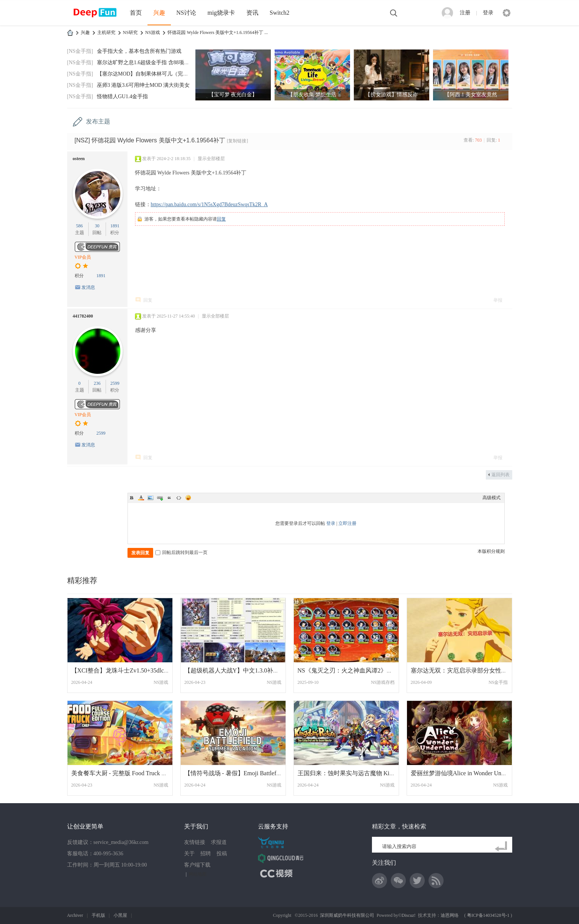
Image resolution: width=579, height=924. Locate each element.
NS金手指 (498, 682)
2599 (115, 383)
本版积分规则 (491, 551)
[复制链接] (237, 141)
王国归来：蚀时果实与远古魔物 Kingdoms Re (357, 773)
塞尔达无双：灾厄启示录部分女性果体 (462, 670)
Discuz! (409, 915)
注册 (465, 13)
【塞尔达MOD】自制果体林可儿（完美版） (148, 74)
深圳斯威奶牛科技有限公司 (347, 915)
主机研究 (106, 32)
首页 (136, 13)
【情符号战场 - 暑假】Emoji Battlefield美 (238, 773)
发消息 (88, 287)
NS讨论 (186, 13)
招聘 (206, 854)
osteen (79, 159)
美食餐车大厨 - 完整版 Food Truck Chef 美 (126, 773)
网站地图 (198, 874)
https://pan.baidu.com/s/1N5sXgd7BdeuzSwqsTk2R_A (209, 204)
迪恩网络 (450, 915)
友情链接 (195, 842)
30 (97, 226)
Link (160, 498)
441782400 (83, 316)
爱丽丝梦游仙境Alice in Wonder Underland (465, 773)
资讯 (252, 13)
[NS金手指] (80, 51)
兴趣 (159, 13)
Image (151, 498)
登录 (488, 13)
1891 (115, 226)
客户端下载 (197, 865)
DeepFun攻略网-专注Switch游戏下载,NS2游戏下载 (70, 33)
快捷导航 (507, 13)
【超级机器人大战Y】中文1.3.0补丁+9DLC (241, 670)
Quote (169, 498)
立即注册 (347, 523)
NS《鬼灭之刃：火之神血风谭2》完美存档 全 (358, 670)
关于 (189, 854)
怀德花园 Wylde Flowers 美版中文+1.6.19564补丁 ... (218, 32)
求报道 (219, 842)
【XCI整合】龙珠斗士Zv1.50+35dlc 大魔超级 (131, 670)
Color (141, 498)
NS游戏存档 (383, 682)
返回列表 (501, 475)
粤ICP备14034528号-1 (488, 915)
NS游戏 (153, 32)
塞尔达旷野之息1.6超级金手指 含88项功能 (146, 62)
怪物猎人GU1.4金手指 (123, 96)
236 (97, 383)
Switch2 (280, 13)
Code (179, 498)
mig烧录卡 (221, 13)
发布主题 (98, 121)
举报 (498, 300)
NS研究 (130, 32)
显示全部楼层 (211, 159)
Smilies (188, 498)
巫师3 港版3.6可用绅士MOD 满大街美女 (143, 85)
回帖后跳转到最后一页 (181, 552)
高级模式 (491, 498)
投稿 (222, 854)
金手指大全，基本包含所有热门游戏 (139, 51)
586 (80, 226)
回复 (221, 219)
